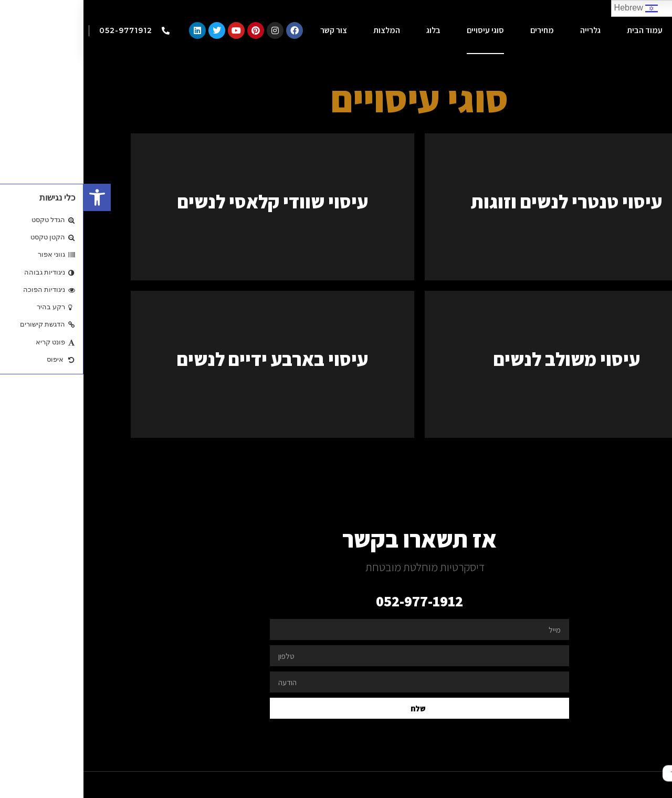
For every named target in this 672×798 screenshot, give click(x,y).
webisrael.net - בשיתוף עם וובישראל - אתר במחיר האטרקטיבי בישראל (535, 785)
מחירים (459, 30)
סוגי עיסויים (402, 30)
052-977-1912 (336, 601)
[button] (14, 197)
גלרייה (507, 30)
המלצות (303, 30)
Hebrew (553, 8)
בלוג (350, 30)
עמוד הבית (561, 30)
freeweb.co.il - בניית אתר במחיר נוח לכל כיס (272, 785)
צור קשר (250, 30)
